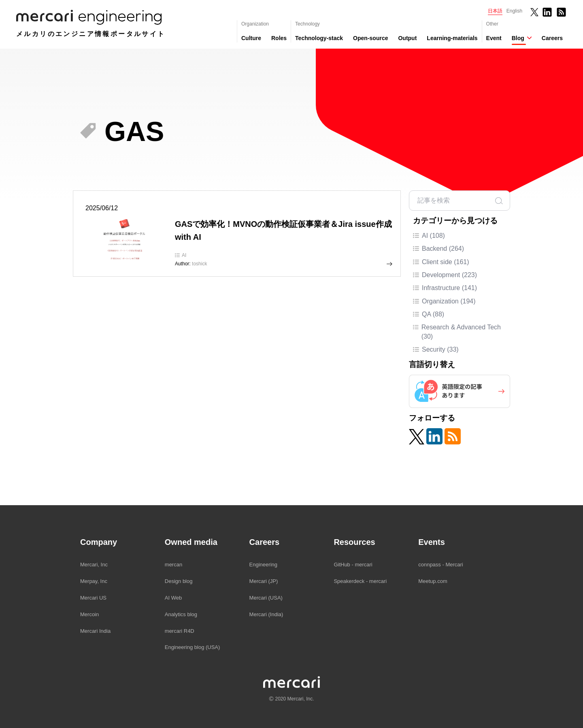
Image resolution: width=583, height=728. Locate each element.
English (514, 11)
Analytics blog (181, 614)
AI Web (173, 598)
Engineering (263, 565)
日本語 (495, 11)
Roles (279, 38)
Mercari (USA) (266, 598)
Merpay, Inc (94, 581)
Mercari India (95, 631)
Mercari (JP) (264, 581)
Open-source (370, 38)
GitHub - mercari (353, 565)
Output (407, 38)
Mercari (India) (266, 614)
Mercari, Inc (94, 565)
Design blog (179, 581)
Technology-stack (319, 38)
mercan (173, 565)
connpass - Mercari (441, 565)
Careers (552, 38)
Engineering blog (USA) (193, 647)
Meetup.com (433, 581)
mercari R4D (180, 631)
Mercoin (89, 614)
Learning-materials (452, 38)
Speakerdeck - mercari (360, 581)
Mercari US (93, 598)
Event (494, 38)
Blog (518, 38)
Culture (251, 38)
